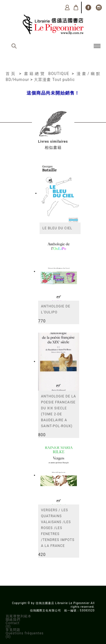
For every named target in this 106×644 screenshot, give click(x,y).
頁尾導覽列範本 (19, 616)
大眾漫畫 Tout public (54, 80)
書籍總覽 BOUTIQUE (47, 74)
